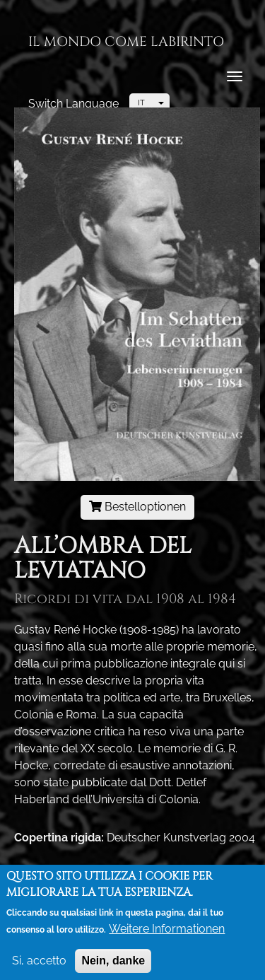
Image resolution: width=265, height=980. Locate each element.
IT (141, 103)
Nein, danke (113, 965)
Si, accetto (39, 965)
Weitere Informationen (167, 933)
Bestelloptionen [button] (137, 507)
